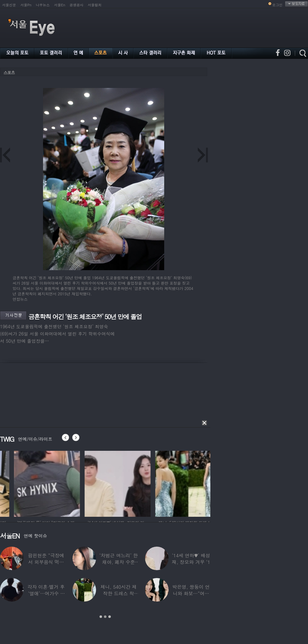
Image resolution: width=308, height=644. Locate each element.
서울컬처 (95, 5)
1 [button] (101, 617)
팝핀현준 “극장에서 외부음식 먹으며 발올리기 (46, 562)
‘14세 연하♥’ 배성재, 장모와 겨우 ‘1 (191, 559)
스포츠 (9, 72)
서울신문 (9, 5)
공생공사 (77, 5)
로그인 (277, 5)
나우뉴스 (43, 5)
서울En (59, 5)
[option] (88, 483)
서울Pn (26, 5)
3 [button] (110, 617)
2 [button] (105, 617)
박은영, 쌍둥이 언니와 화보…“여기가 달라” (191, 593)
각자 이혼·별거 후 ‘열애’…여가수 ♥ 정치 (46, 593)
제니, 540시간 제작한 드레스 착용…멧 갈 (119, 593)
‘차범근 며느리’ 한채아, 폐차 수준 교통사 (118, 562)
